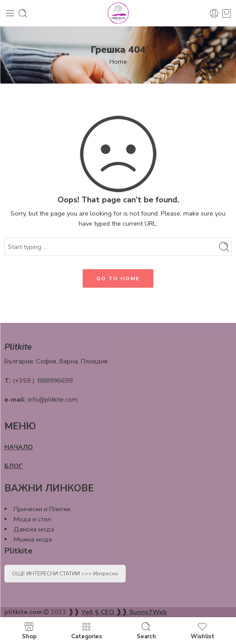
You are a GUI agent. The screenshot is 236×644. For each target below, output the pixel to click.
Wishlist (203, 631)
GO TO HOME (118, 278)
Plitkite (18, 551)
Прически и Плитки (42, 509)
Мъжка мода (33, 539)
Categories (87, 631)
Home (118, 62)
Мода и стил (32, 519)
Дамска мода (34, 529)
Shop (29, 631)
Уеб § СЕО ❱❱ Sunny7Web (124, 612)
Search (146, 631)
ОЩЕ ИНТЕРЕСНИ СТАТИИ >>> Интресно (65, 574)
